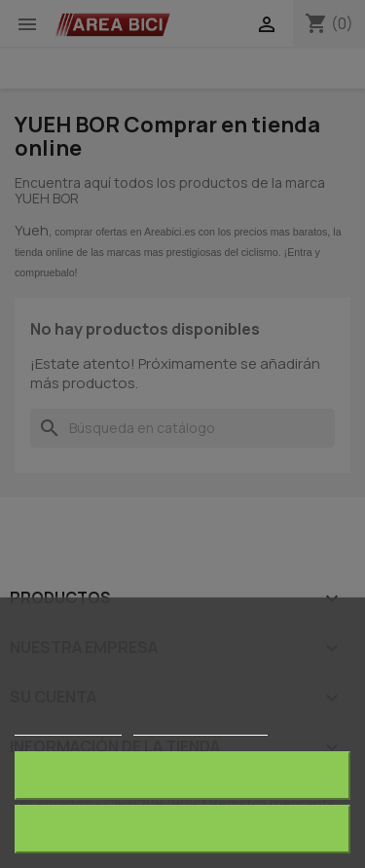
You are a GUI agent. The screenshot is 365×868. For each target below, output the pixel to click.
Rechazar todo (182, 775)
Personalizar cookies (201, 726)
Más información (68, 726)
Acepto (183, 829)
